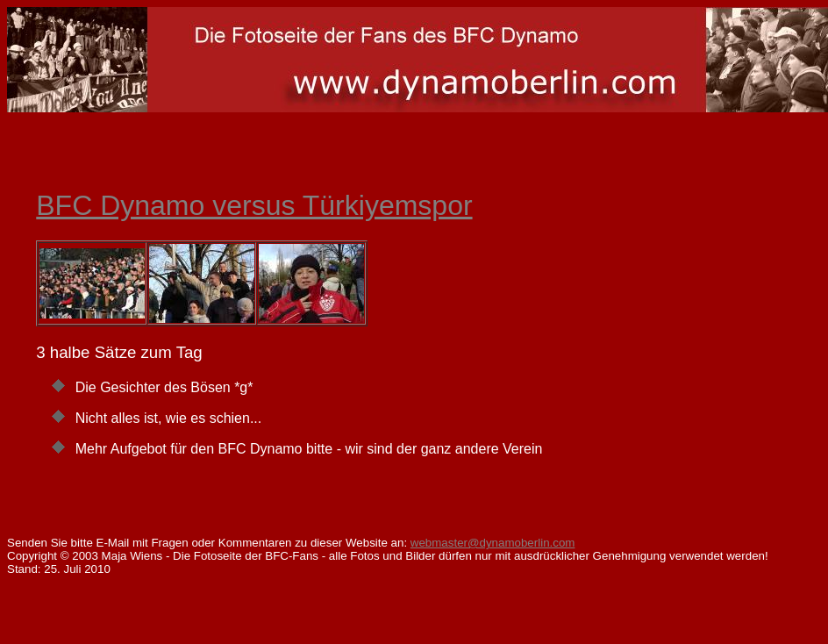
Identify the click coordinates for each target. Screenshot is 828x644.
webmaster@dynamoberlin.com (493, 543)
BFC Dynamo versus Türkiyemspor (254, 205)
